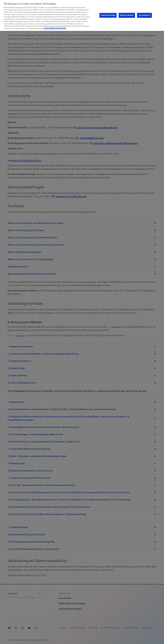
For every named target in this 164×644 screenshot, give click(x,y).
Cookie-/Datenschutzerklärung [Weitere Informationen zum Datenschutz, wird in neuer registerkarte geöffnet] (55, 29)
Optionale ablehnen (127, 15)
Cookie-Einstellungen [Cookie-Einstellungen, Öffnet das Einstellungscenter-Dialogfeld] (108, 15)
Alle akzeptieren (144, 15)
